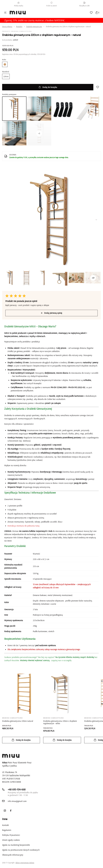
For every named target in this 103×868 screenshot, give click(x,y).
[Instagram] (5, 811)
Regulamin (7, 830)
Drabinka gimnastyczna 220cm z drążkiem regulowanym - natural (68, 26)
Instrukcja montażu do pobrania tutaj (23, 526)
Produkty (19, 26)
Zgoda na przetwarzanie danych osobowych (21, 850)
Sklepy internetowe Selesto (25, 863)
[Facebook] (11, 811)
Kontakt (5, 825)
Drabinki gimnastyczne (34, 26)
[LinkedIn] (17, 811)
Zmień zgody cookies (11, 840)
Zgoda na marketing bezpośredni (16, 845)
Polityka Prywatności (11, 835)
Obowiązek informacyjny (13, 855)
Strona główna (7, 26)
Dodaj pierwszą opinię (51, 313)
